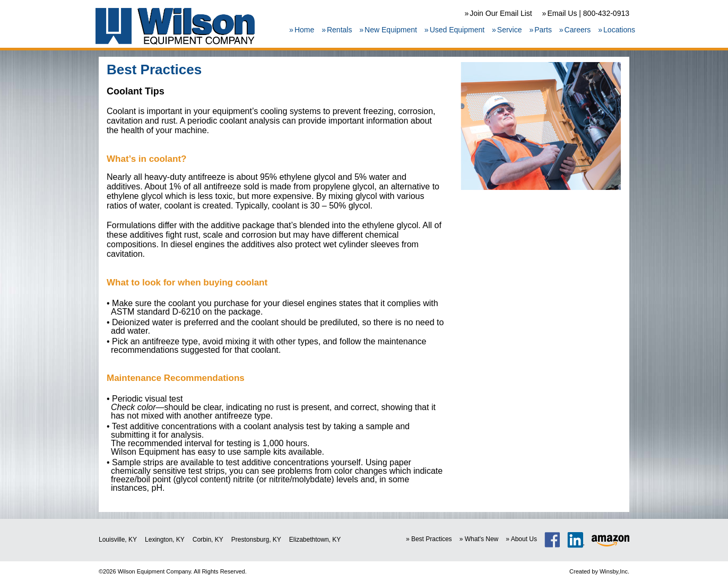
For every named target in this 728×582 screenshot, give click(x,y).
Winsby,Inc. (614, 571)
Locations (619, 30)
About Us (524, 539)
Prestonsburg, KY (256, 540)
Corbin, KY (208, 540)
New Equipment (391, 30)
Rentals (339, 30)
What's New (482, 539)
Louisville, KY (118, 540)
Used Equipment (457, 30)
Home (304, 30)
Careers (578, 30)
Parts (543, 30)
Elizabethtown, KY (315, 540)
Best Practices (432, 539)
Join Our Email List (501, 13)
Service (510, 30)
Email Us (562, 13)
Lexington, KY (165, 540)
